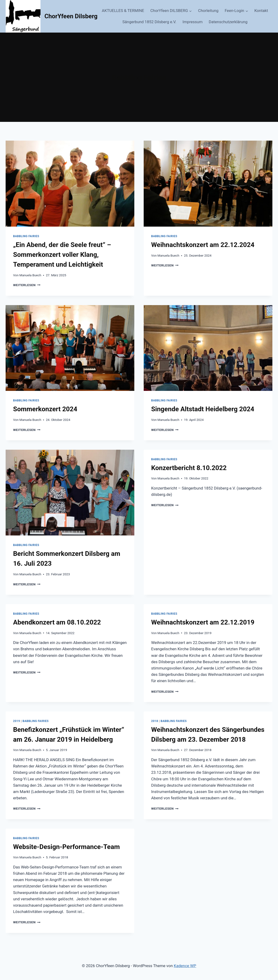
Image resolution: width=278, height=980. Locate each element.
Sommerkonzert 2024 (45, 409)
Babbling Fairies (26, 236)
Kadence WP (185, 966)
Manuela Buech (30, 275)
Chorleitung (208, 11)
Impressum (193, 22)
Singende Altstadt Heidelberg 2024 (203, 409)
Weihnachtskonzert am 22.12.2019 (203, 622)
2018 (155, 721)
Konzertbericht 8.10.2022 (189, 468)
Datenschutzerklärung (228, 22)
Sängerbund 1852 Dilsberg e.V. (149, 22)
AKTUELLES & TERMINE (123, 11)
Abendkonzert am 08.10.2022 (57, 622)
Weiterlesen (27, 285)
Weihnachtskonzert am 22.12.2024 (203, 245)
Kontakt (261, 11)
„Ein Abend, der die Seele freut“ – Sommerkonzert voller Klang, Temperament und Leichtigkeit (62, 255)
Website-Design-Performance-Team (66, 847)
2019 (17, 721)
